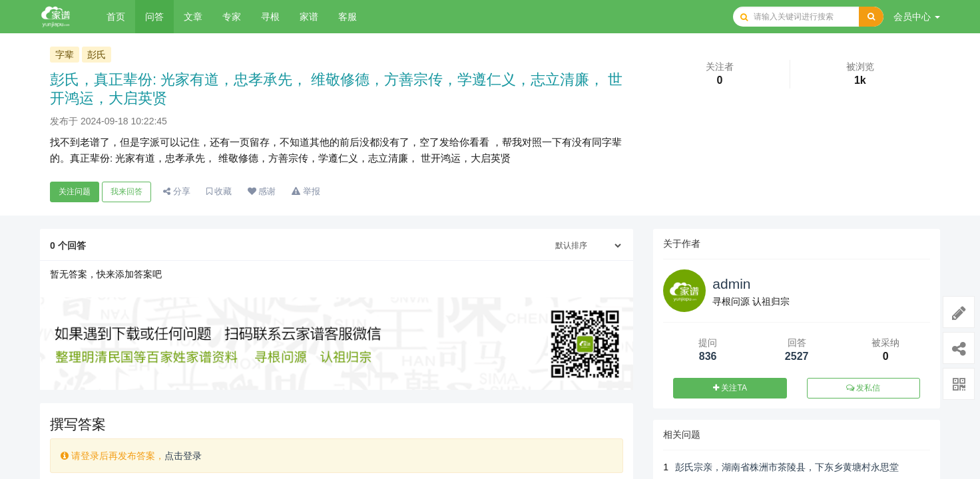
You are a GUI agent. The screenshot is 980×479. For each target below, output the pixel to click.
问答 (154, 17)
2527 (797, 356)
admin (731, 284)
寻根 (270, 17)
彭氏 (97, 55)
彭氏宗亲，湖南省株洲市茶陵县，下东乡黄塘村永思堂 (787, 467)
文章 (193, 17)
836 (708, 356)
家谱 (309, 17)
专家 (232, 17)
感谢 (262, 191)
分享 (177, 191)
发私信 (863, 388)
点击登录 (183, 456)
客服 (348, 17)
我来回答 (126, 192)
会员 (917, 17)
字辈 (65, 55)
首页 (116, 17)
